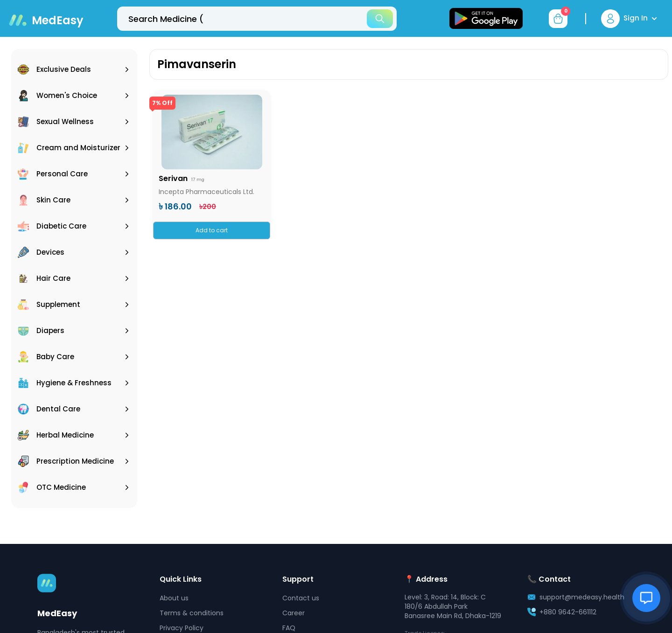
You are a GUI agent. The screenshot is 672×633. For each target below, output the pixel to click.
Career (294, 613)
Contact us (301, 598)
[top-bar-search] (257, 19)
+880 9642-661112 (568, 612)
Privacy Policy (182, 628)
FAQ (289, 628)
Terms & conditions (192, 613)
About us (174, 598)
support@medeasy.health (582, 597)
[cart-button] (558, 19)
